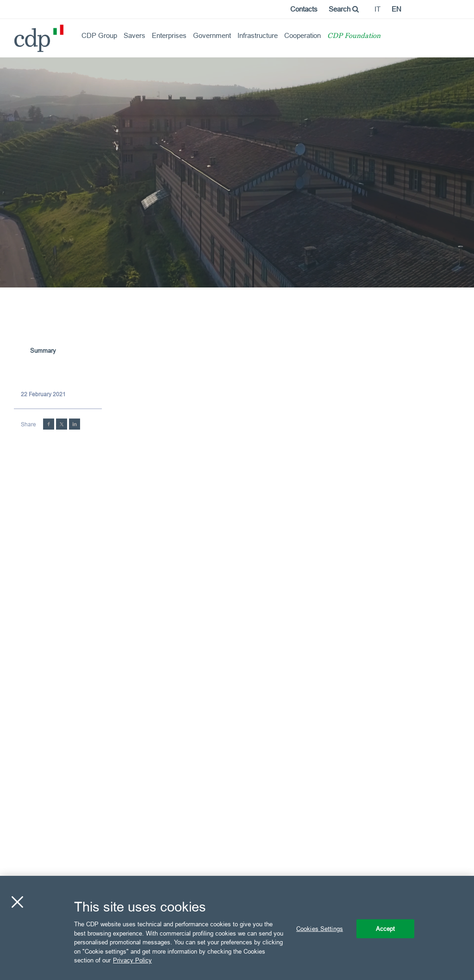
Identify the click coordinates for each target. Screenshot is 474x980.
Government (212, 35)
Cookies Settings (320, 928)
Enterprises (169, 35)
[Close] (17, 902)
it (377, 9)
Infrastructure (258, 35)
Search (344, 9)
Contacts (304, 9)
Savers (134, 35)
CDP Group (99, 35)
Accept (386, 928)
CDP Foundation (354, 36)
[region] (237, 928)
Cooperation (302, 35)
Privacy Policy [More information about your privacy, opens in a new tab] (132, 960)
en (396, 9)
